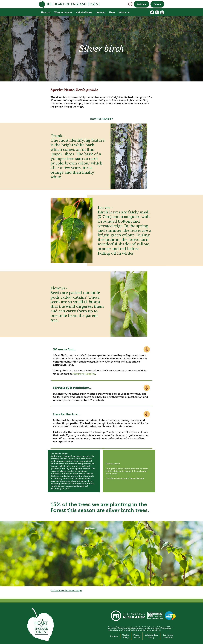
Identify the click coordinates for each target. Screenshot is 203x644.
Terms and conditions (168, 636)
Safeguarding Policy (151, 636)
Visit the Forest (84, 12)
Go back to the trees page (66, 590)
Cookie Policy (126, 636)
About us (46, 12)
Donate (157, 4)
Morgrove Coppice (84, 374)
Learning (100, 12)
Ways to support (63, 12)
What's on (124, 12)
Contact (114, 636)
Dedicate (141, 4)
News (112, 12)
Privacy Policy (137, 636)
